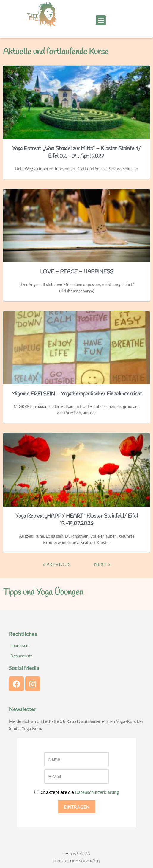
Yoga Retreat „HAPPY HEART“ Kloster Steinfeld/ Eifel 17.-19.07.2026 (77, 520)
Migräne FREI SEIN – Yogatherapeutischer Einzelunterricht (76, 394)
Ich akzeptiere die (77, 792)
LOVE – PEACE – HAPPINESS (77, 272)
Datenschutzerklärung (97, 792)
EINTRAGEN (77, 807)
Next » (102, 564)
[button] (101, 20)
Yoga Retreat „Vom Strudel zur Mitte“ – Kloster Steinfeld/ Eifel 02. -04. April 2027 (76, 152)
